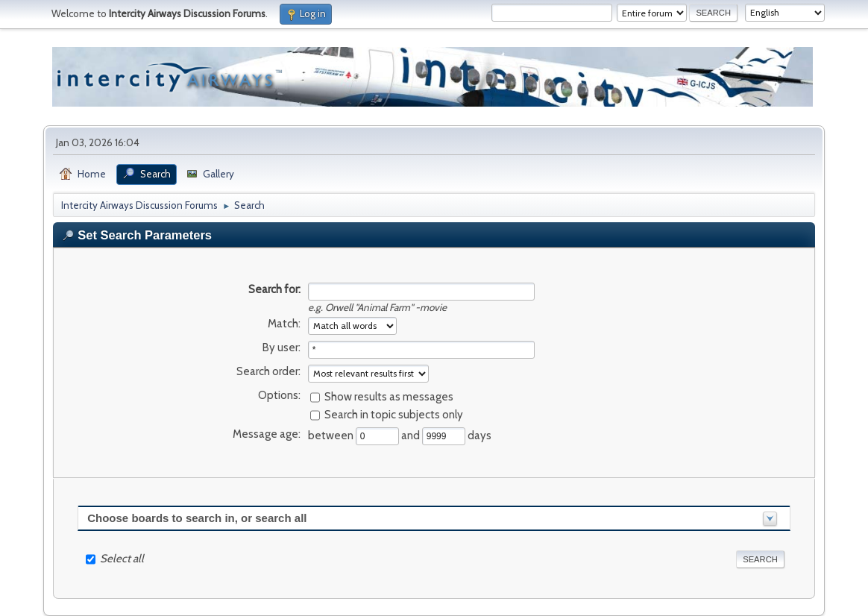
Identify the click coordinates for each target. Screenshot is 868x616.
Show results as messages (389, 396)
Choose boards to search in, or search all (197, 518)
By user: (282, 348)
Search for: (274, 289)
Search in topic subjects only (394, 414)
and (412, 435)
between (332, 435)
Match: (284, 324)
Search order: (268, 371)
